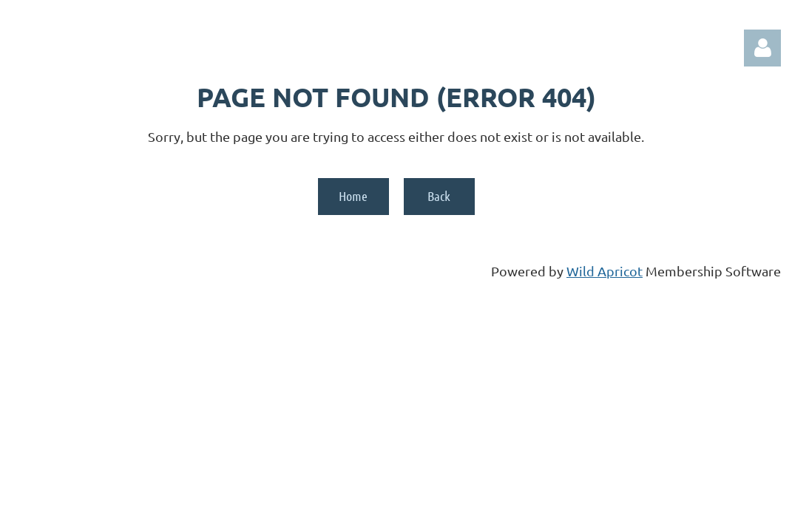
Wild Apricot (605, 271)
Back (439, 196)
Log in (762, 48)
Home (353, 196)
